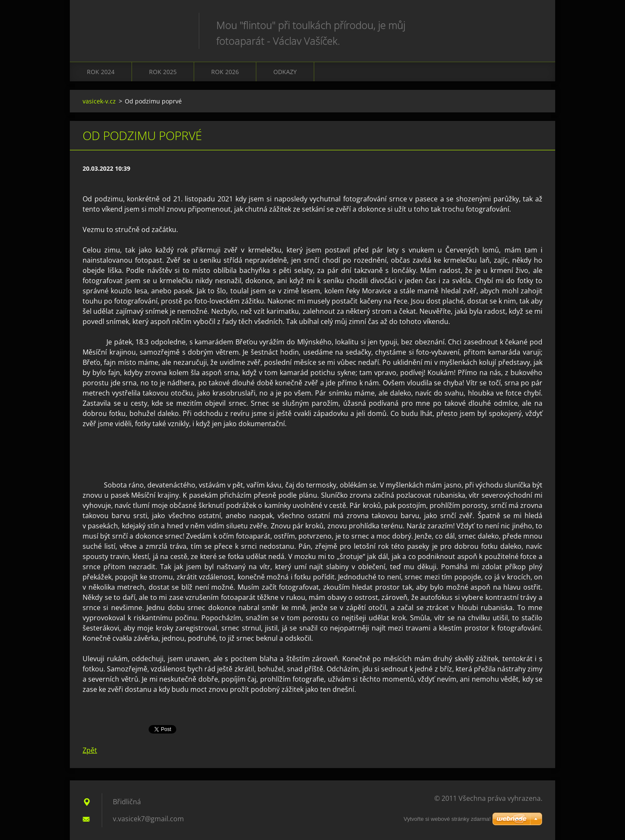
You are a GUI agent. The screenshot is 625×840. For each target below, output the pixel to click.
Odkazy (285, 72)
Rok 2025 (163, 72)
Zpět (90, 750)
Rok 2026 (225, 72)
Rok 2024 (101, 72)
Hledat (533, 25)
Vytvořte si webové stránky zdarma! (447, 819)
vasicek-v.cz (99, 101)
